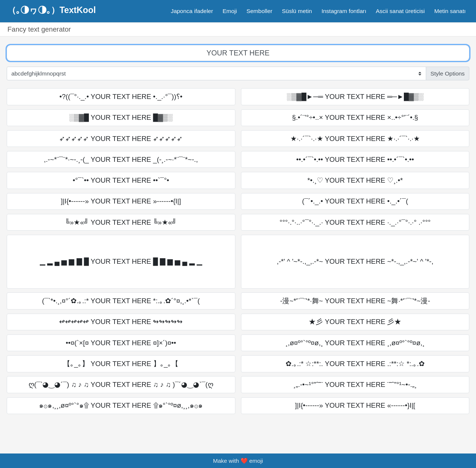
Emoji (230, 11)
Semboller (260, 11)
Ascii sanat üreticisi (401, 11)
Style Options (447, 73)
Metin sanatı (450, 11)
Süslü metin (297, 11)
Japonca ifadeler (192, 11)
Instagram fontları (344, 11)
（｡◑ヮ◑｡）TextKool (52, 10)
